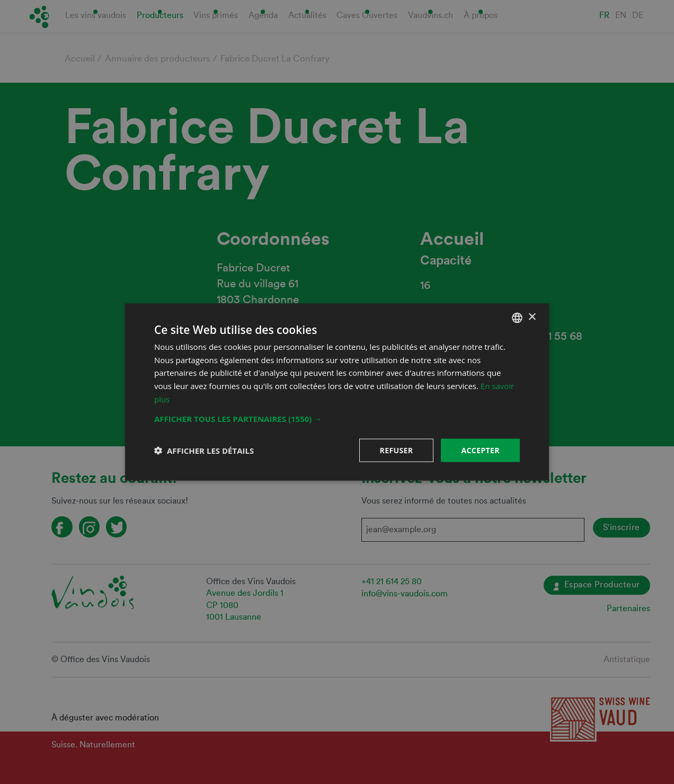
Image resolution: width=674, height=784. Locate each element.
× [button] (532, 317)
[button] (337, 418)
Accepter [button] (480, 450)
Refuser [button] (397, 450)
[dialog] (337, 392)
